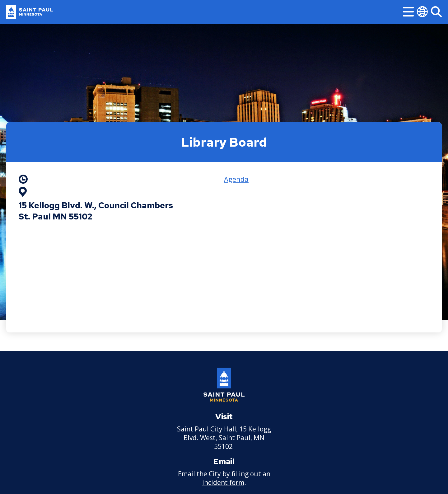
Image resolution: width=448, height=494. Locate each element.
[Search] (436, 12)
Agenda (236, 179)
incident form (223, 482)
